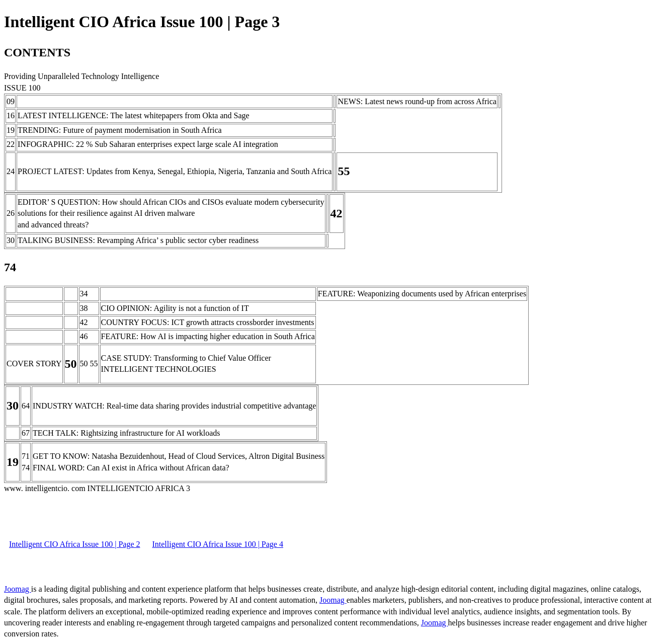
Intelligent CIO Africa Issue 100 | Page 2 (74, 544)
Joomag (18, 589)
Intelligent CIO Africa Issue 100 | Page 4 (217, 544)
